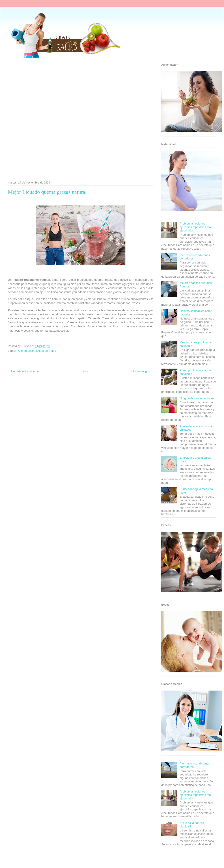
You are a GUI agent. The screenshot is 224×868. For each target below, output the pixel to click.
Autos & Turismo (97, 391)
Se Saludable (43, 395)
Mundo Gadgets (80, 391)
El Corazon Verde (73, 395)
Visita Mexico (57, 395)
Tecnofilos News (136, 387)
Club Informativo (68, 387)
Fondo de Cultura (85, 387)
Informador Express (49, 387)
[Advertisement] (53, 118)
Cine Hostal (66, 391)
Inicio (84, 371)
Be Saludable (32, 387)
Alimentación (26, 351)
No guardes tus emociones (197, 398)
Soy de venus (21, 391)
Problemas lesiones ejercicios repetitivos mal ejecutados (196, 227)
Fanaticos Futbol (114, 391)
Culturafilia (88, 395)
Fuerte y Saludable (37, 391)
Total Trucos (54, 391)
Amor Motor (99, 395)
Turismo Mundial (28, 395)
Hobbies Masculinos (117, 387)
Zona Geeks (100, 387)
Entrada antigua (140, 371)
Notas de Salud (46, 351)
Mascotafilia (129, 391)
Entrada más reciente (25, 371)
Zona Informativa (16, 387)
